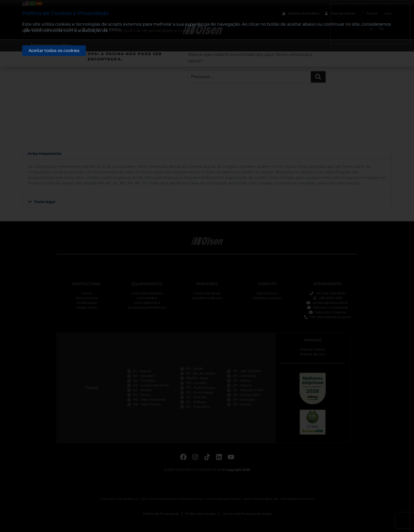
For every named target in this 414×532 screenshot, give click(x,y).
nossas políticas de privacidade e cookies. (152, 30)
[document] (207, 266)
